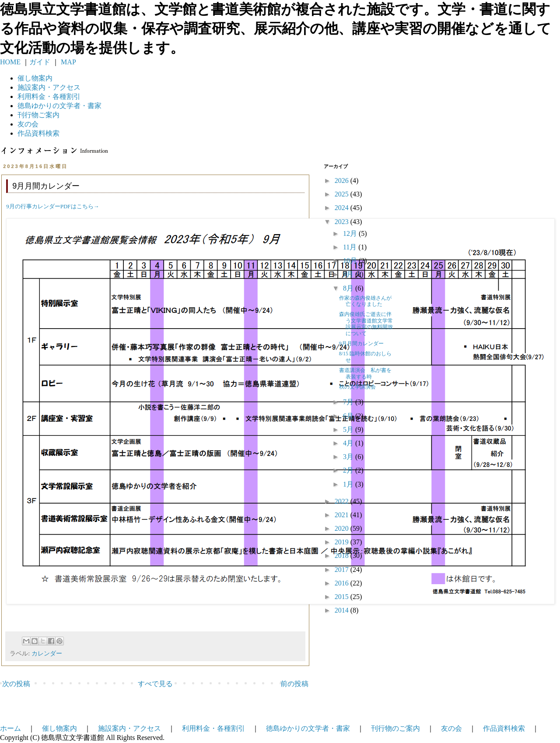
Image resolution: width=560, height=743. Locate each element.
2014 (343, 610)
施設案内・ (49, 87)
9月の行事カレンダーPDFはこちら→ (52, 206)
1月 (349, 484)
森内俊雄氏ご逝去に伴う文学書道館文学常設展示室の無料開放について (366, 324)
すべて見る (155, 684)
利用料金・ (49, 96)
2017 (343, 570)
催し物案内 (35, 78)
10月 (351, 261)
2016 (343, 583)
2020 (343, 528)
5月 (349, 429)
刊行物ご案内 (38, 115)
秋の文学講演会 (357, 387)
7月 (349, 402)
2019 (343, 542)
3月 (349, 457)
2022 (343, 501)
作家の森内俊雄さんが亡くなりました (365, 301)
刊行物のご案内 (395, 728)
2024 (343, 208)
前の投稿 (294, 684)
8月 (349, 288)
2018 (343, 555)
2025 (343, 194)
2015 (343, 597)
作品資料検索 (38, 133)
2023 (343, 222)
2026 (343, 180)
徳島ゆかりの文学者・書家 (308, 728)
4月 (349, 443)
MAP (68, 62)
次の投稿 (16, 684)
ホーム (10, 728)
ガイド (40, 62)
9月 (349, 274)
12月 (351, 233)
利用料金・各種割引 (213, 728)
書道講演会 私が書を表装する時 (365, 373)
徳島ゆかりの (59, 106)
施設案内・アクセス (129, 728)
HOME (10, 62)
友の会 (28, 124)
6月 (349, 416)
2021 (343, 515)
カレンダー (47, 653)
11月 (351, 247)
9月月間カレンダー (361, 343)
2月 (349, 470)
